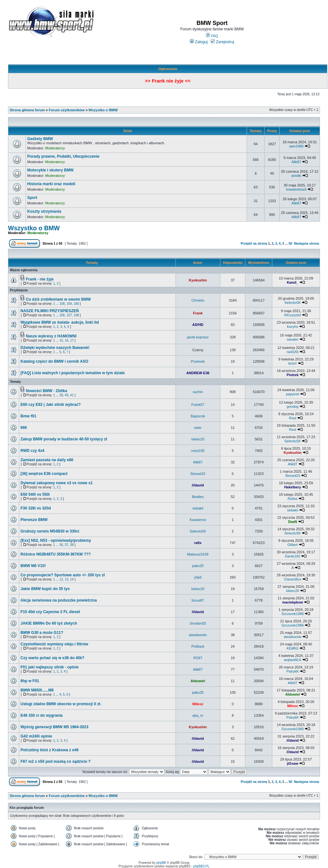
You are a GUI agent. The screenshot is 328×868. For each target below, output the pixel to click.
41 (72, 395)
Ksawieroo (198, 520)
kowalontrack (296, 189)
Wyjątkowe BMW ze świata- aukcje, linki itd (60, 322)
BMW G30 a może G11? (42, 633)
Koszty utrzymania (44, 211)
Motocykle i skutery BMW (50, 170)
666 (24, 428)
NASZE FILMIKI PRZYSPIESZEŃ (50, 311)
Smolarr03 (198, 623)
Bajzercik (198, 416)
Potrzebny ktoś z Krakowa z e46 (49, 750)
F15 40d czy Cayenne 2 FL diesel (50, 612)
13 (66, 579)
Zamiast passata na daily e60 (47, 460)
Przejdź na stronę (254, 244)
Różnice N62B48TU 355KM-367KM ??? (56, 554)
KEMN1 (293, 648)
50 (290, 244)
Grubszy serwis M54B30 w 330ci (50, 531)
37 (66, 545)
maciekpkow (293, 602)
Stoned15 (198, 474)
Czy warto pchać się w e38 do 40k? (52, 658)
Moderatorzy (55, 148)
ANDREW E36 (198, 373)
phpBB (161, 863)
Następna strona (307, 244)
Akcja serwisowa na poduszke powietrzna (59, 600)
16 (66, 340)
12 (61, 579)
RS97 (198, 658)
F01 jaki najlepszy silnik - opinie (49, 667)
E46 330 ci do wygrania (41, 715)
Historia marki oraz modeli (51, 184)
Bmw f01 (28, 416)
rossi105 (198, 451)
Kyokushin (198, 280)
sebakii (198, 508)
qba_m (198, 715)
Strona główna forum (27, 110)
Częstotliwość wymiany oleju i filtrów (54, 644)
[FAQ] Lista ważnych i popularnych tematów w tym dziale (73, 373)
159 (69, 304)
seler (198, 428)
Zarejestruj (222, 42)
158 (62, 304)
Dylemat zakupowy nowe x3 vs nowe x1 (57, 483)
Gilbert (292, 545)
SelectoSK (293, 303)
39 (61, 395)
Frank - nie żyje (40, 279)
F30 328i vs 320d (36, 508)
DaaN (292, 522)
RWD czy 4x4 (32, 451)
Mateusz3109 (198, 554)
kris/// (292, 363)
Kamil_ (292, 282)
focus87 (198, 600)
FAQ (212, 36)
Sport (32, 198)
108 (76, 315)
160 (76, 304)
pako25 (198, 566)
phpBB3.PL (201, 866)
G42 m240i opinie (36, 736)
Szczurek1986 (293, 614)
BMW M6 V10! (33, 566)
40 (66, 395)
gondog (293, 406)
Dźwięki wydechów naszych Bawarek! (55, 348)
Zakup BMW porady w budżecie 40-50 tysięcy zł (64, 439)
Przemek (198, 361)
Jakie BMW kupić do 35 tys (45, 589)
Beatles (198, 497)
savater (292, 339)
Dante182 (293, 556)
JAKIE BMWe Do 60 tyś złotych (49, 623)
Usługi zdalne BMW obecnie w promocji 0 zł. (61, 704)
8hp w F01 (30, 681)
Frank (198, 313)
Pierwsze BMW (34, 520)
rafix (198, 543)
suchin (198, 392)
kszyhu (292, 327)
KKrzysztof (293, 315)
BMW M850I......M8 (37, 690)
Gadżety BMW (40, 139)
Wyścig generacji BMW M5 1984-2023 (54, 727)
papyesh (293, 394)
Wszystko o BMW (103, 110)
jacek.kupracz (198, 337)
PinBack (198, 646)
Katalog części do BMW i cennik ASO (54, 361)
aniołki (296, 176)
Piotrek (293, 375)
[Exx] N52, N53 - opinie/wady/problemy (56, 541)
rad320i (293, 352)
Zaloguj (199, 42)
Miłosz (198, 704)
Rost (293, 418)
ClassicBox (292, 579)
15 (61, 340)
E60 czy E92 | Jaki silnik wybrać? (51, 405)
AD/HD (198, 325)
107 (69, 315)
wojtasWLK (293, 660)
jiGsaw (293, 763)
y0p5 (198, 577)
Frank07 (198, 405)
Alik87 (296, 162)
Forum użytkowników (67, 110)
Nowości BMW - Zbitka (47, 391)
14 (72, 579)
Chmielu (198, 300)
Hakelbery (293, 487)
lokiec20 (198, 439)
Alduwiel (198, 681)
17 (72, 340)
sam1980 (296, 146)
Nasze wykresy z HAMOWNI (51, 336)
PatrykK (293, 671)
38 (72, 545)
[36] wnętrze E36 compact (44, 474)
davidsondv (198, 635)
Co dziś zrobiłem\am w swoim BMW (58, 299)
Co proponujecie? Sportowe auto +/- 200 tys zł (63, 575)
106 (62, 315)
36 (61, 545)
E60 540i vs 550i (35, 494)
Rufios (293, 499)
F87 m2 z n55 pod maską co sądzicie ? (56, 761)
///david (198, 485)
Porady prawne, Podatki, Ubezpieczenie (63, 156)
